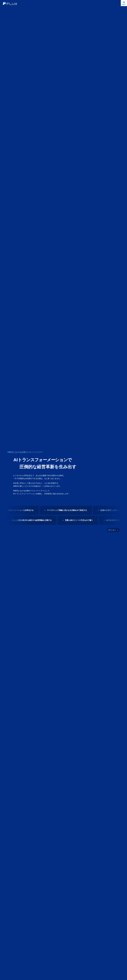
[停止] (113, 530)
